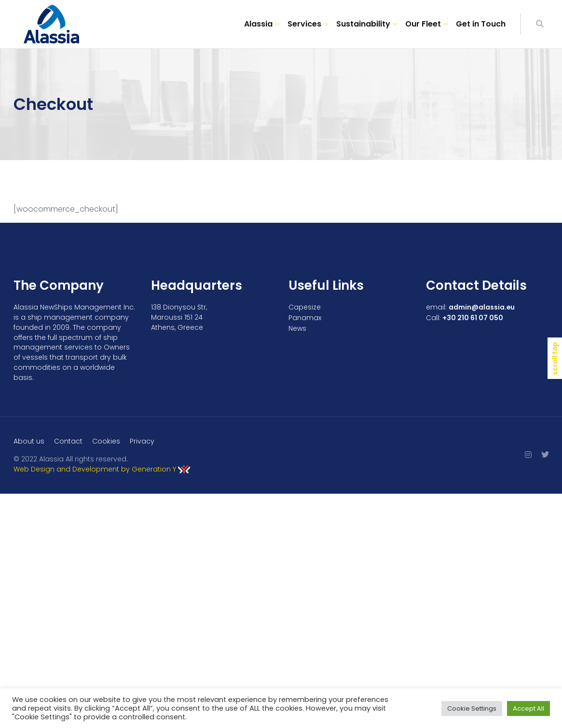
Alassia (258, 24)
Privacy (142, 441)
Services (304, 24)
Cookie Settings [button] (472, 708)
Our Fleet (423, 24)
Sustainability (363, 24)
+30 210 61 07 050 (473, 318)
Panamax (305, 318)
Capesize (305, 307)
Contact (68, 441)
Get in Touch (481, 24)
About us (29, 441)
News (297, 328)
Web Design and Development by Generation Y (102, 469)
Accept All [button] (528, 708)
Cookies (106, 441)
